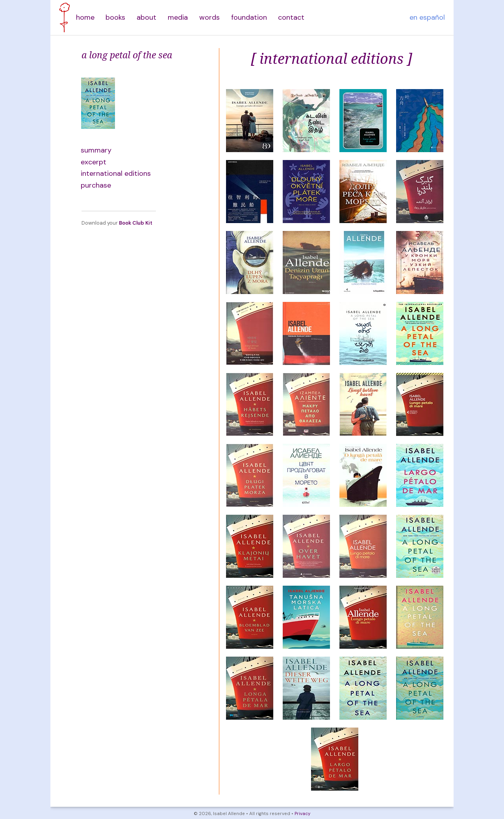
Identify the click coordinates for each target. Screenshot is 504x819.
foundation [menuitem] (249, 17)
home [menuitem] (85, 17)
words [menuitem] (209, 17)
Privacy (302, 814)
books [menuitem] (115, 17)
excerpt (94, 162)
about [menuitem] (146, 17)
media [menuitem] (178, 17)
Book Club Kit (136, 223)
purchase (96, 185)
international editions (116, 173)
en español (427, 17)
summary (96, 150)
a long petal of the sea (127, 55)
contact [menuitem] (291, 17)
